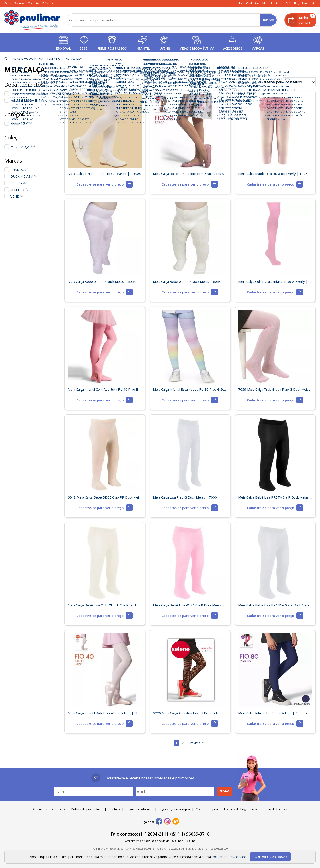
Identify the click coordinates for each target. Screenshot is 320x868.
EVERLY (18, 183)
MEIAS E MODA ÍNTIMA (31, 100)
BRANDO (19, 170)
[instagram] (167, 822)
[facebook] (159, 822)
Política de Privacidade (229, 857)
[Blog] (176, 822)
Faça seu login (305, 3)
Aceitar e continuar (270, 857)
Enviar (225, 791)
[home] (32, 20)
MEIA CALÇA (23, 147)
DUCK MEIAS (23, 176)
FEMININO (21, 123)
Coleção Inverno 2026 (29, 94)
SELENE (19, 190)
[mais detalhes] (105, 184)
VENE (17, 196)
